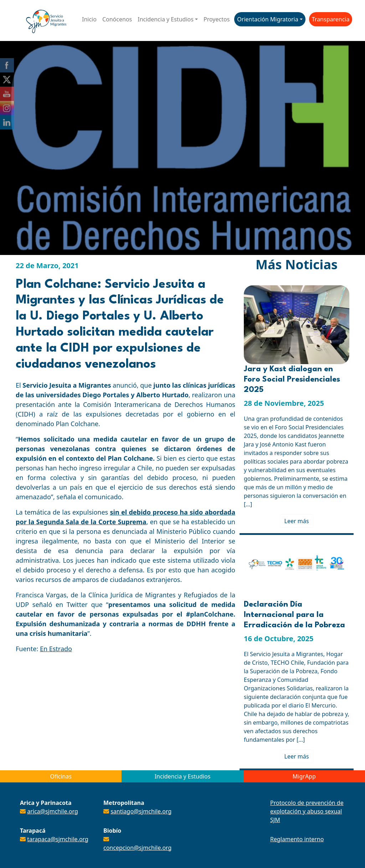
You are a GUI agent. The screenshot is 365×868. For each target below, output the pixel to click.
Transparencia (331, 19)
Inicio (89, 19)
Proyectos (217, 19)
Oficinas (61, 776)
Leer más (297, 521)
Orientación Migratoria (268, 19)
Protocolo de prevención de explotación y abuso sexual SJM (307, 811)
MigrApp (304, 776)
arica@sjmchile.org (53, 811)
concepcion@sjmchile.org (137, 848)
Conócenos (117, 19)
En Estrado (56, 649)
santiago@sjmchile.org (141, 811)
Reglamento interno (297, 839)
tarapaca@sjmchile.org (58, 839)
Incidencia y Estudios (166, 19)
